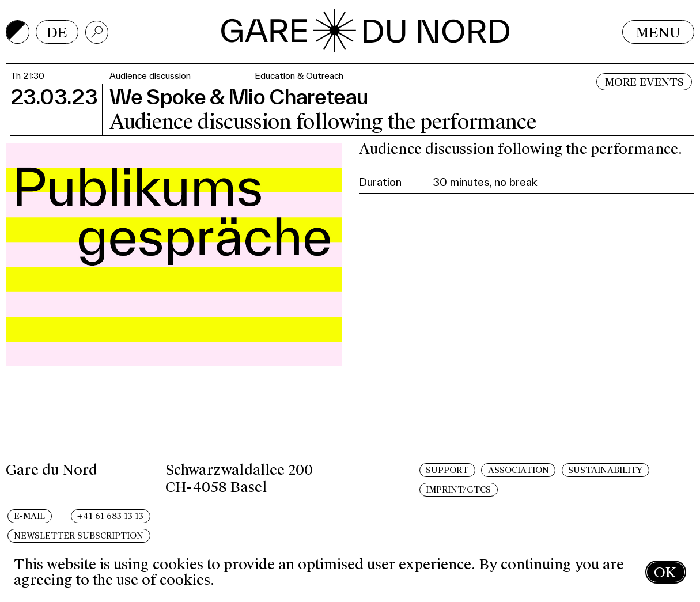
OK (665, 572)
